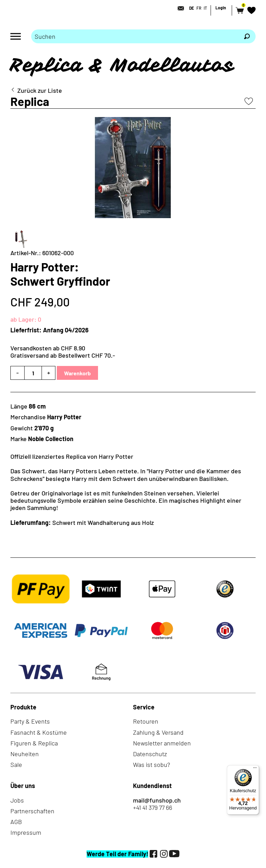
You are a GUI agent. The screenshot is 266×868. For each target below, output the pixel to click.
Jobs (17, 800)
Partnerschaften (32, 811)
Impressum (26, 832)
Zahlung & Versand (158, 732)
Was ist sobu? (152, 764)
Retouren (146, 721)
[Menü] (255, 769)
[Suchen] (247, 36)
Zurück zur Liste (40, 91)
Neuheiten (25, 754)
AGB (16, 822)
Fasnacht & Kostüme (39, 732)
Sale (16, 764)
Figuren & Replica (34, 743)
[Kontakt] (179, 8)
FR (199, 8)
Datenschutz (150, 754)
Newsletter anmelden (162, 743)
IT (205, 8)
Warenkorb (77, 373)
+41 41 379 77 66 (153, 808)
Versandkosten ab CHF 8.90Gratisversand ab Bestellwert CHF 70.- (63, 352)
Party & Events (30, 721)
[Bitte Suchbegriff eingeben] (135, 36)
